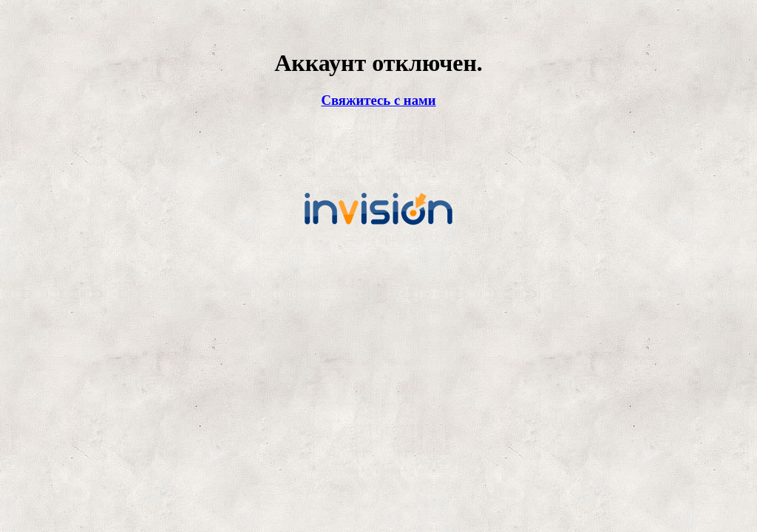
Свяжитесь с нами (378, 100)
